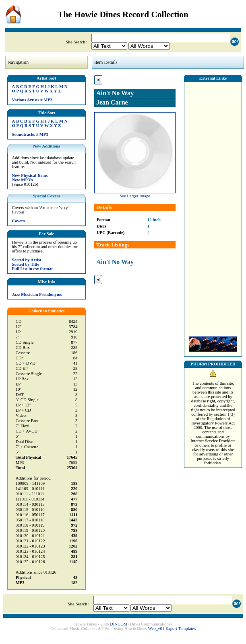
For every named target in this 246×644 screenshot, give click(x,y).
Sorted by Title (26, 264)
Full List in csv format (32, 269)
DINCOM (119, 624)
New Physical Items (30, 175)
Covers (19, 221)
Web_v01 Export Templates (172, 629)
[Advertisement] (213, 207)
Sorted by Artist (27, 260)
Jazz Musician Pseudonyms (37, 294)
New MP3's (23, 180)
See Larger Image (135, 196)
